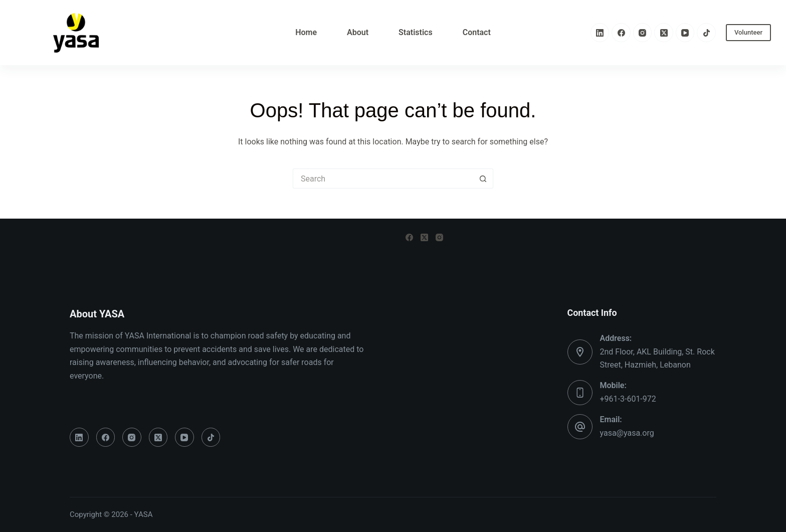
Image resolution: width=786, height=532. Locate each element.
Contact (477, 32)
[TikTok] (706, 33)
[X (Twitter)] (664, 33)
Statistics (416, 32)
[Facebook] (621, 33)
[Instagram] (643, 33)
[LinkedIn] (600, 33)
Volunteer (748, 32)
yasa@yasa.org (627, 433)
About (358, 32)
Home (306, 32)
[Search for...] (383, 179)
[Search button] (483, 179)
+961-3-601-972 (628, 399)
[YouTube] (685, 33)
